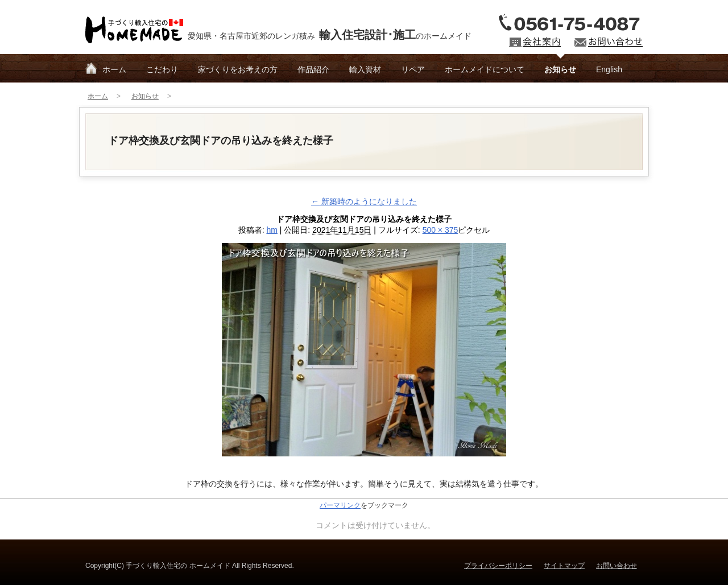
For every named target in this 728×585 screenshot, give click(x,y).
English (609, 69)
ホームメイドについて (485, 69)
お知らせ (560, 69)
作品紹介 (313, 69)
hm (272, 230)
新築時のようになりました (364, 201)
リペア (413, 69)
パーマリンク (340, 505)
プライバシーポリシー (498, 566)
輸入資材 (365, 69)
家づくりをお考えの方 (238, 69)
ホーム (114, 69)
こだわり (162, 69)
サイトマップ (564, 566)
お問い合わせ (617, 566)
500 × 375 (440, 230)
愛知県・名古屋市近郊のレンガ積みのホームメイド (330, 35)
